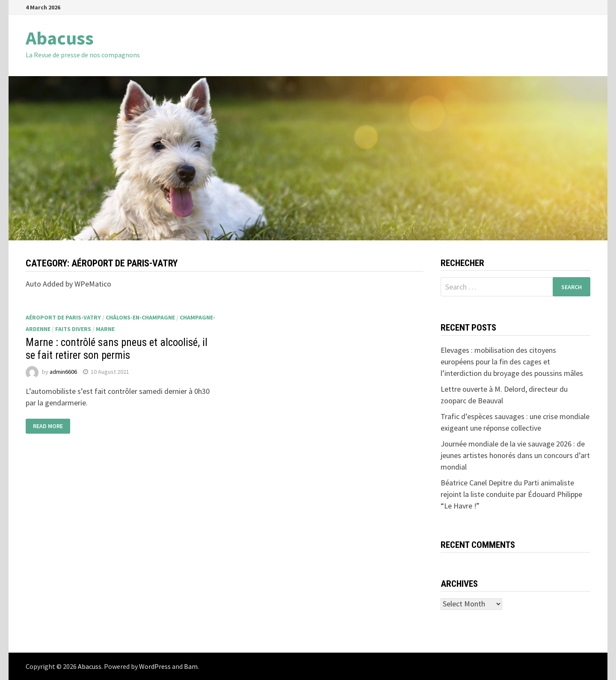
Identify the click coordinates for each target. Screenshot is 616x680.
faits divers (73, 329)
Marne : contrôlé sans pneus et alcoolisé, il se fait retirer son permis (117, 349)
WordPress (155, 666)
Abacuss (60, 38)
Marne (105, 329)
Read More (48, 426)
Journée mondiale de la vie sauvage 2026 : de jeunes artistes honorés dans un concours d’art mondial (515, 455)
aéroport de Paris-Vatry (63, 317)
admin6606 (63, 372)
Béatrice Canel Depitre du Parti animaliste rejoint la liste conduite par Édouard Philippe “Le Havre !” (511, 494)
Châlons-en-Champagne (140, 317)
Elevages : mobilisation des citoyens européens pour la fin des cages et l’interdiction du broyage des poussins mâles (512, 362)
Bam (191, 666)
